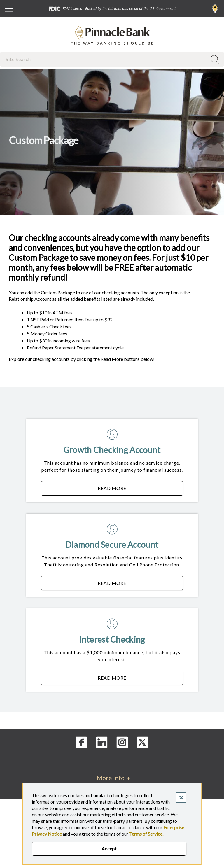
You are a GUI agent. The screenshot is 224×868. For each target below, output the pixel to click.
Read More (140, 490)
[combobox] (104, 59)
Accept (109, 849)
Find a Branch (215, 9)
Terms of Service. (146, 834)
